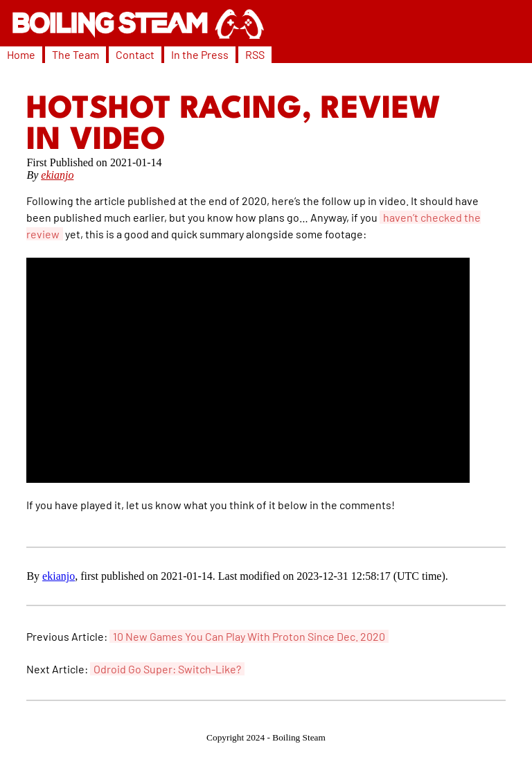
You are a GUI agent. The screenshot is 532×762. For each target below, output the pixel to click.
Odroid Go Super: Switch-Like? (167, 669)
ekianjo (57, 175)
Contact (135, 54)
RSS (255, 54)
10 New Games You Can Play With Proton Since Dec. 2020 (249, 636)
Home (21, 54)
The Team (76, 54)
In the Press (200, 54)
